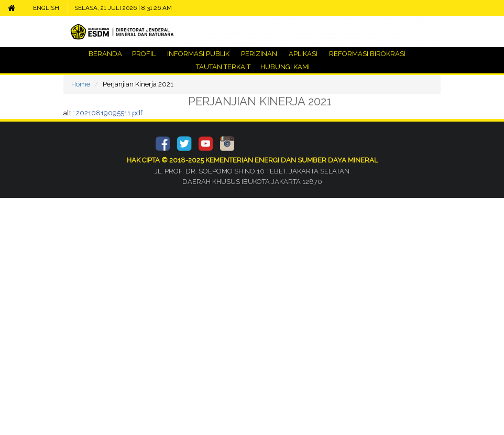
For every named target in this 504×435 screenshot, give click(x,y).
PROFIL (144, 54)
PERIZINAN (259, 54)
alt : (103, 113)
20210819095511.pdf (109, 113)
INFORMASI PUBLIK (198, 54)
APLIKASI (303, 54)
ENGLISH (46, 8)
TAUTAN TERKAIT (222, 67)
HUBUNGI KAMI (284, 67)
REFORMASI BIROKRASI (367, 54)
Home (81, 84)
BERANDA (105, 54)
